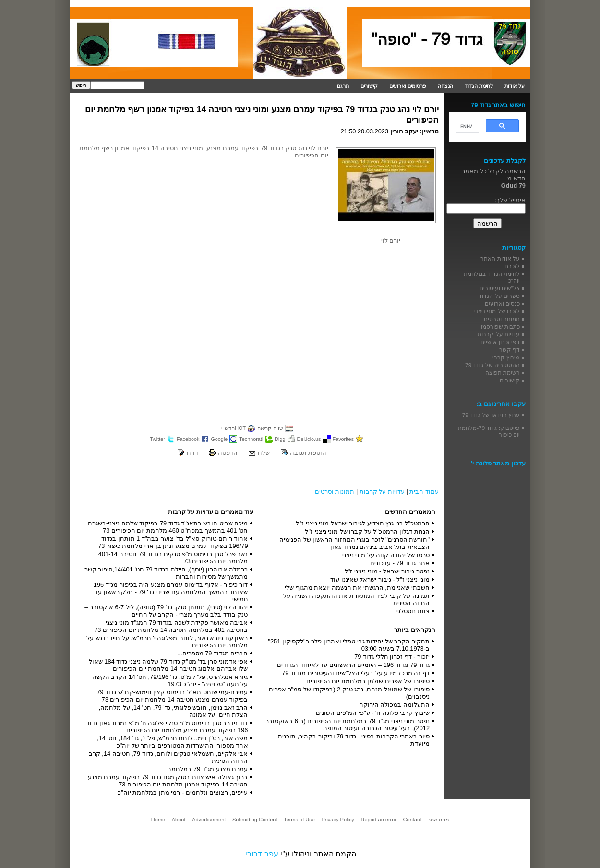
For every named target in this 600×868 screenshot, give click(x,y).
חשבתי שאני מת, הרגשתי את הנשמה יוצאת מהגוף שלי (357, 588)
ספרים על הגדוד (499, 296)
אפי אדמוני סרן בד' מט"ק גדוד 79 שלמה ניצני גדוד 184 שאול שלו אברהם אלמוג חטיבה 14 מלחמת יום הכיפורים (168, 665)
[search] (466, 126)
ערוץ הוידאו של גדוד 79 (491, 415)
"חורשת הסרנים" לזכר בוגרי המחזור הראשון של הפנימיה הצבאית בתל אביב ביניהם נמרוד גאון (354, 543)
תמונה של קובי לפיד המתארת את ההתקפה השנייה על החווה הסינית (356, 599)
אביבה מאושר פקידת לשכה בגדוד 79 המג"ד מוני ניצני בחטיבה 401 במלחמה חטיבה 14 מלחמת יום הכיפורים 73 (171, 626)
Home (158, 820)
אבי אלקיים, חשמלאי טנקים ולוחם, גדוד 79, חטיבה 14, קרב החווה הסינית (168, 757)
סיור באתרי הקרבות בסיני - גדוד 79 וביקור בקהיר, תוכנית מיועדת (354, 740)
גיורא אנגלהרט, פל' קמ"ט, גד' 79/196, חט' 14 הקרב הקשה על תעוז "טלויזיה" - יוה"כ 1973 (170, 680)
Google (219, 439)
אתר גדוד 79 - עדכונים (400, 563)
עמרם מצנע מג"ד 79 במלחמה (207, 769)
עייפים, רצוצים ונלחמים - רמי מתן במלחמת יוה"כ (183, 792)
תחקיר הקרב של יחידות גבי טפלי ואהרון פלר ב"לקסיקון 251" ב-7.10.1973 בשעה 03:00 (349, 645)
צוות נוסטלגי (413, 611)
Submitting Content (255, 820)
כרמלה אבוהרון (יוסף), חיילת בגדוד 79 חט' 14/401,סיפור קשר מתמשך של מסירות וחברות (166, 573)
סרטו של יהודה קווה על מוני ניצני (386, 555)
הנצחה (445, 86)
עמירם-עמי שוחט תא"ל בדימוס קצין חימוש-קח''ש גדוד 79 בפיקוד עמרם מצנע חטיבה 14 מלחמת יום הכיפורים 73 (172, 696)
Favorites (343, 439)
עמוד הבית (424, 492)
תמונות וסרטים (335, 492)
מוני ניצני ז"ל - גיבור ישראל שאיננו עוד (380, 579)
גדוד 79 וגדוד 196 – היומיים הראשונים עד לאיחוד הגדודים (353, 665)
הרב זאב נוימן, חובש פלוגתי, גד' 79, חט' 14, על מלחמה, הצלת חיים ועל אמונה (174, 711)
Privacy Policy (337, 820)
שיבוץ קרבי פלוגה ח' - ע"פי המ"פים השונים (373, 713)
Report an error (378, 820)
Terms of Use (299, 820)
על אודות (515, 86)
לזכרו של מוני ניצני (497, 311)
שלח (264, 453)
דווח (192, 453)
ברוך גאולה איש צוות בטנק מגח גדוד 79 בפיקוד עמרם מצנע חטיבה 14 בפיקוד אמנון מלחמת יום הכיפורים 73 (168, 781)
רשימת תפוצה (503, 373)
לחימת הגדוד (479, 86)
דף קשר (510, 350)
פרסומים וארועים (408, 86)
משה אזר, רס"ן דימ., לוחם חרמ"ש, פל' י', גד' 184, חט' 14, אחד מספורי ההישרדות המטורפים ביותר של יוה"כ (172, 742)
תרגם (343, 86)
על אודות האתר (500, 258)
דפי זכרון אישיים (500, 342)
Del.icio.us (309, 439)
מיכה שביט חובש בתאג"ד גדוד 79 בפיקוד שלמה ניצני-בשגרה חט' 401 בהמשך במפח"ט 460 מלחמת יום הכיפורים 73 (168, 527)
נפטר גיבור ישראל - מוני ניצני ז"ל (387, 571)
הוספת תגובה (308, 453)
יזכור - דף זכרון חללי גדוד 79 (392, 657)
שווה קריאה (270, 428)
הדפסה (228, 453)
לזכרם (512, 266)
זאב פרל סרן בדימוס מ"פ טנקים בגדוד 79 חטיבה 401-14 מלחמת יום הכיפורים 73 (173, 558)
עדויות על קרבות (382, 492)
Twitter (157, 439)
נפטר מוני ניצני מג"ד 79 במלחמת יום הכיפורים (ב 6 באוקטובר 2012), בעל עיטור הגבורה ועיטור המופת (348, 725)
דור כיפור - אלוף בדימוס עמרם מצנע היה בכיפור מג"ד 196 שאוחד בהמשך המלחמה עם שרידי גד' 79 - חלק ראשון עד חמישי (171, 592)
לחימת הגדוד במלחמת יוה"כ (492, 277)
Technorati (251, 439)
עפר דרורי (262, 854)
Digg (280, 439)
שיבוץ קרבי (506, 357)
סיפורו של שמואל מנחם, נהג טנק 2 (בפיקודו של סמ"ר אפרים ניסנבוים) (349, 693)
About (179, 820)
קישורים (369, 86)
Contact (412, 820)
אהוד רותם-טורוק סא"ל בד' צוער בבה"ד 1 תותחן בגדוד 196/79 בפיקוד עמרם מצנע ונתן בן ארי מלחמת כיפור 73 (173, 542)
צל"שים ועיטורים (500, 288)
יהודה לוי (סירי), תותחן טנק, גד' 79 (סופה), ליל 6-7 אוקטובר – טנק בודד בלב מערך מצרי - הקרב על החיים (166, 611)
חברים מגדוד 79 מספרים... (213, 653)
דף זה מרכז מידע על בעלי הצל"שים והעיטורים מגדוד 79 (356, 673)
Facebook (188, 439)
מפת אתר (438, 820)
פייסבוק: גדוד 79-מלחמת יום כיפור (489, 431)
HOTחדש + (233, 428)
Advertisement (209, 820)
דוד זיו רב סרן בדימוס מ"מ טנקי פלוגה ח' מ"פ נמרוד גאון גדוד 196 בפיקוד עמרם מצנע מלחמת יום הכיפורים (167, 726)
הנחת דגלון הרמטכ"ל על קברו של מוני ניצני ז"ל (367, 531)
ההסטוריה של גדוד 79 (492, 365)
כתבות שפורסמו (500, 327)
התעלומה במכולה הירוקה (394, 705)
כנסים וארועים (502, 303)
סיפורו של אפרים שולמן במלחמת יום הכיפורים (368, 681)
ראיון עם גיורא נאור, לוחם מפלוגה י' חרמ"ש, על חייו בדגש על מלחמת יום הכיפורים (167, 642)
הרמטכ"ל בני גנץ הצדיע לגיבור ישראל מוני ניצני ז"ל (363, 523)
